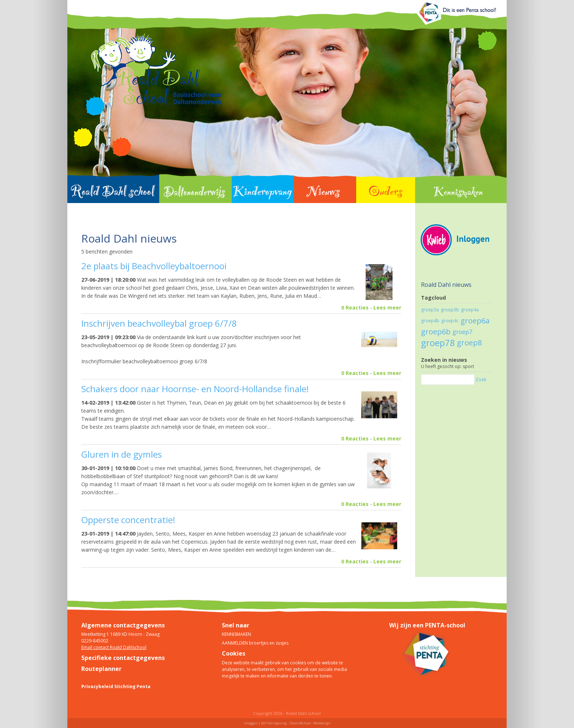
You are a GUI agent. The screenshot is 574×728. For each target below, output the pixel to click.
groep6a (475, 321)
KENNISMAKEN (236, 634)
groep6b (436, 332)
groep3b (450, 310)
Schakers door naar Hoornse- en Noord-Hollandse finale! (195, 389)
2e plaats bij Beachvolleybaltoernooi (154, 266)
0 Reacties (355, 307)
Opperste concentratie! (128, 520)
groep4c (450, 321)
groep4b (430, 321)
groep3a (430, 310)
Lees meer (387, 307)
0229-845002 (95, 641)
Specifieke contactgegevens (123, 658)
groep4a (470, 310)
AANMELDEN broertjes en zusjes (255, 643)
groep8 (469, 343)
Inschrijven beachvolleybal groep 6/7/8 (159, 323)
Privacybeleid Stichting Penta (116, 686)
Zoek (481, 380)
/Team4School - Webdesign (310, 723)
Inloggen (251, 723)
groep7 (462, 332)
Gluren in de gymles (122, 454)
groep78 (438, 343)
